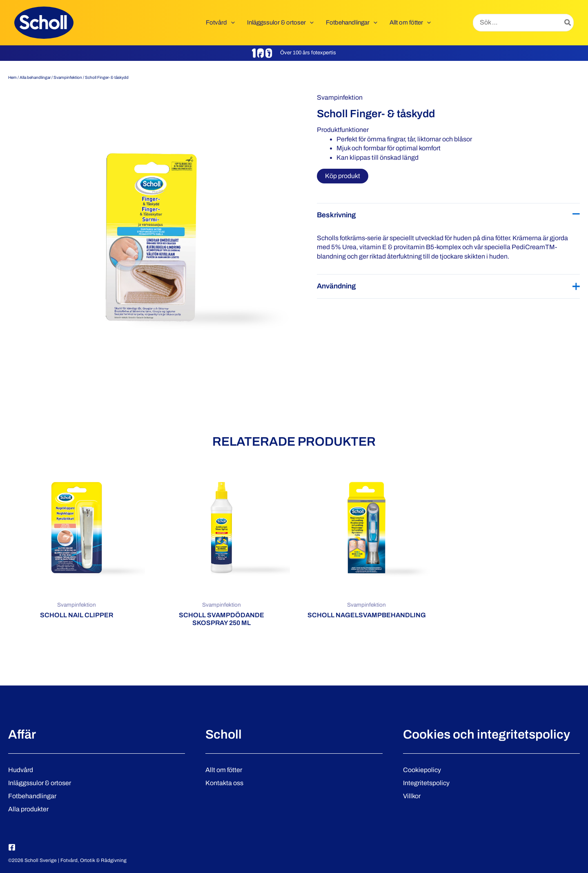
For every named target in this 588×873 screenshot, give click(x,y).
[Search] (568, 23)
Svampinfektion (68, 77)
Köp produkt (343, 176)
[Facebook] (12, 847)
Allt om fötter (224, 770)
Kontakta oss (224, 783)
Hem (12, 77)
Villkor (412, 796)
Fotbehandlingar (32, 796)
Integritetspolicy (426, 783)
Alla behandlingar (35, 77)
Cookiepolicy (422, 770)
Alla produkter (28, 809)
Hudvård (21, 770)
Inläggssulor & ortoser (40, 783)
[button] (231, 22)
